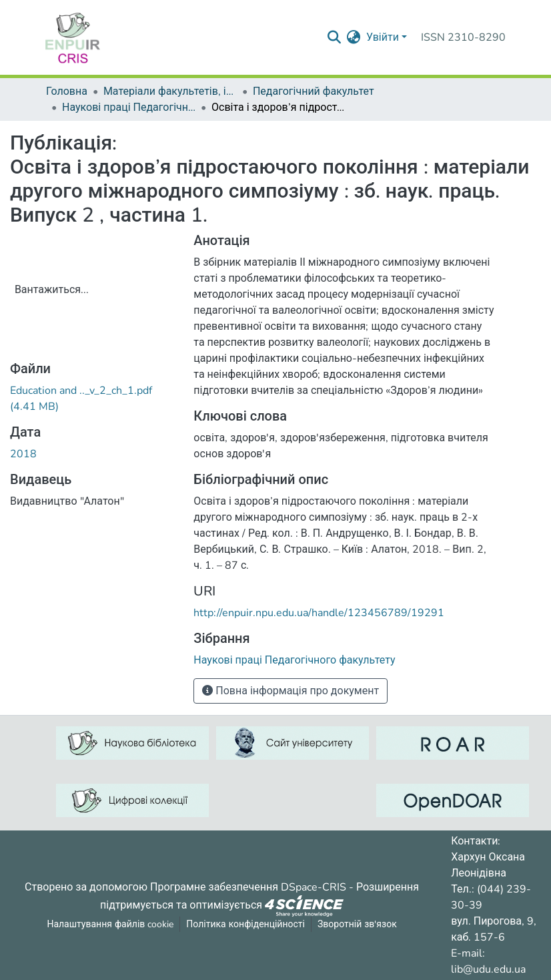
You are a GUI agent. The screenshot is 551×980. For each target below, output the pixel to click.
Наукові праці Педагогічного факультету (129, 107)
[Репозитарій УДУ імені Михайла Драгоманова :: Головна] (73, 37)
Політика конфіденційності (245, 924)
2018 (23, 454)
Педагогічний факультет (314, 91)
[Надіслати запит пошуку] (335, 37)
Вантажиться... (52, 290)
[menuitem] (354, 37)
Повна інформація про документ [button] (291, 691)
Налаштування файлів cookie (110, 924)
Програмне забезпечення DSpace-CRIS (248, 887)
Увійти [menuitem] (383, 37)
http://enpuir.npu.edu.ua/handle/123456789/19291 (319, 613)
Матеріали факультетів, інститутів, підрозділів (170, 91)
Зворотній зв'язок (357, 924)
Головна (67, 91)
